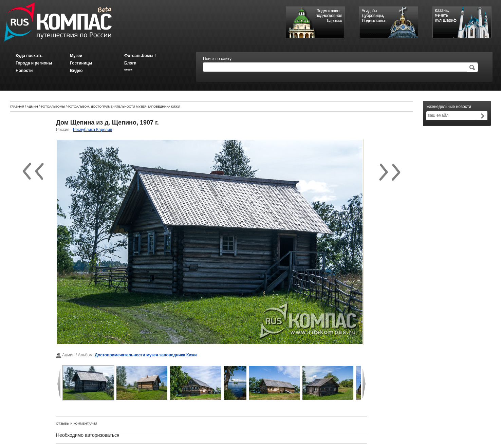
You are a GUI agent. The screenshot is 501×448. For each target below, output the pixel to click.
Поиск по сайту (217, 59)
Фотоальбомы (53, 107)
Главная (17, 107)
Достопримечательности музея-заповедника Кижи (146, 355)
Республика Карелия (92, 130)
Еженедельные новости (449, 107)
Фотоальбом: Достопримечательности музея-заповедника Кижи (124, 107)
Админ (32, 107)
